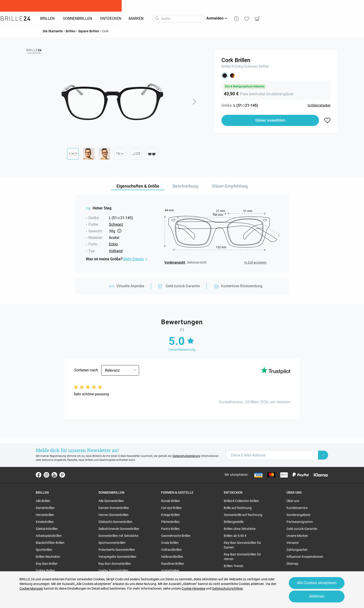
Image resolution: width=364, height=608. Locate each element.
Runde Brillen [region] (171, 501)
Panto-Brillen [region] (170, 529)
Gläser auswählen (270, 120)
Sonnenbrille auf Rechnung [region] (243, 515)
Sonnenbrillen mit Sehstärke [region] (118, 536)
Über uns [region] (293, 501)
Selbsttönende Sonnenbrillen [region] (119, 529)
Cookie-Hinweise (193, 587)
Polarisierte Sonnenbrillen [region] (117, 550)
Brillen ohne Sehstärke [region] (240, 529)
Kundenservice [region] (297, 508)
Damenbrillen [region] (45, 508)
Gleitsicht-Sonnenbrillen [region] (115, 522)
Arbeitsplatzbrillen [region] (49, 536)
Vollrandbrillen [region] (171, 550)
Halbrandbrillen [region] (172, 557)
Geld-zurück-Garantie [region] (302, 529)
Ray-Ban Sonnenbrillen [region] (115, 564)
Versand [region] (292, 543)
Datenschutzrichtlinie (227, 587)
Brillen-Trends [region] (234, 566)
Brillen (264, 66)
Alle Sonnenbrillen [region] (111, 501)
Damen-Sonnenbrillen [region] (114, 508)
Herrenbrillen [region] (45, 515)
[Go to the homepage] (40, 19)
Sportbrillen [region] (44, 550)
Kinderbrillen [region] (45, 522)
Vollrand (116, 251)
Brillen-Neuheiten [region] (48, 557)
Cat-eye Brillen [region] (171, 508)
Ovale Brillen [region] (170, 543)
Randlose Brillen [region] (173, 564)
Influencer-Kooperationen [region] (305, 557)
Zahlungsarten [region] (297, 550)
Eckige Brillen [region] (171, 515)
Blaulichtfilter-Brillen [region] (50, 543)
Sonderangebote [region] (298, 515)
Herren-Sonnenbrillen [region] (114, 515)
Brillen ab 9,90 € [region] (235, 536)
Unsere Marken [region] (297, 536)
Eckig (239, 66)
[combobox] (202, 19)
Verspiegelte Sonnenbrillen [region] (117, 557)
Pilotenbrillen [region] (170, 522)
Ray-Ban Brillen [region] (47, 564)
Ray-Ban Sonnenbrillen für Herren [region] (242, 557)
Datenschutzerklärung (186, 456)
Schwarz (251, 66)
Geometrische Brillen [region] (176, 536)
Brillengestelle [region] (234, 522)
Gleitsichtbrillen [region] (47, 529)
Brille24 (228, 66)
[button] (194, 102)
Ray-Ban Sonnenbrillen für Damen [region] (242, 545)
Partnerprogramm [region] (300, 522)
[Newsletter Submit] (323, 455)
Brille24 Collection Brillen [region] (241, 501)
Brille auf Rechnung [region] (238, 508)
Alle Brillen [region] (43, 501)
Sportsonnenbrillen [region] (112, 543)
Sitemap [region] (292, 564)
